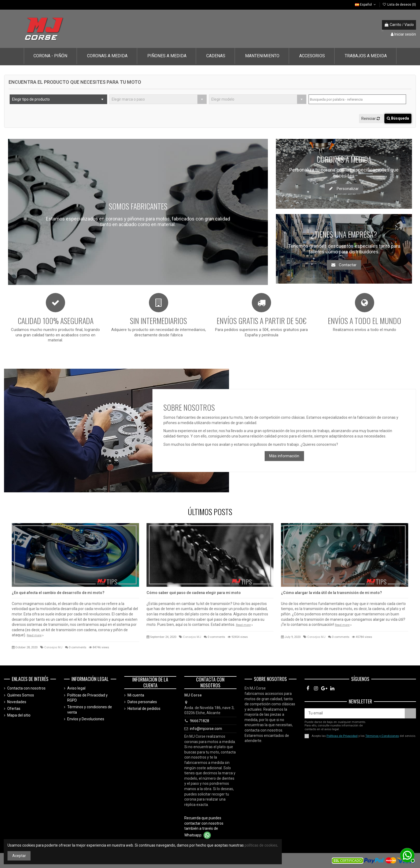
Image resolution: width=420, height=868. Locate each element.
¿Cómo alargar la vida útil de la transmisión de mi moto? (331, 593)
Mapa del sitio (19, 715)
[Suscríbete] (410, 713)
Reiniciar (371, 119)
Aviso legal (76, 688)
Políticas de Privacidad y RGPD (87, 698)
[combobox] (58, 99)
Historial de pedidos (144, 709)
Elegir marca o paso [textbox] (128, 99)
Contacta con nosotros (26, 688)
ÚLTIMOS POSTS (210, 512)
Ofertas (14, 709)
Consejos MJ (53, 647)
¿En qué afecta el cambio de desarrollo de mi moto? (58, 593)
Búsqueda (398, 118)
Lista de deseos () (399, 5)
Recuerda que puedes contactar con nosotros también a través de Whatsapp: (204, 826)
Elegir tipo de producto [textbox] (31, 99)
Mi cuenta (136, 695)
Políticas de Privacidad (342, 736)
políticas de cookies (261, 845)
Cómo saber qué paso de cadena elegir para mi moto (194, 593)
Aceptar (19, 856)
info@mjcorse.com (206, 729)
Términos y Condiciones (382, 736)
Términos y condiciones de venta (90, 710)
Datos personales (142, 702)
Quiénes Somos (21, 695)
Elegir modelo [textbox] (223, 99)
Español (366, 5)
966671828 (200, 721)
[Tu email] (355, 713)
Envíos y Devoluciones (86, 719)
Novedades (17, 702)
